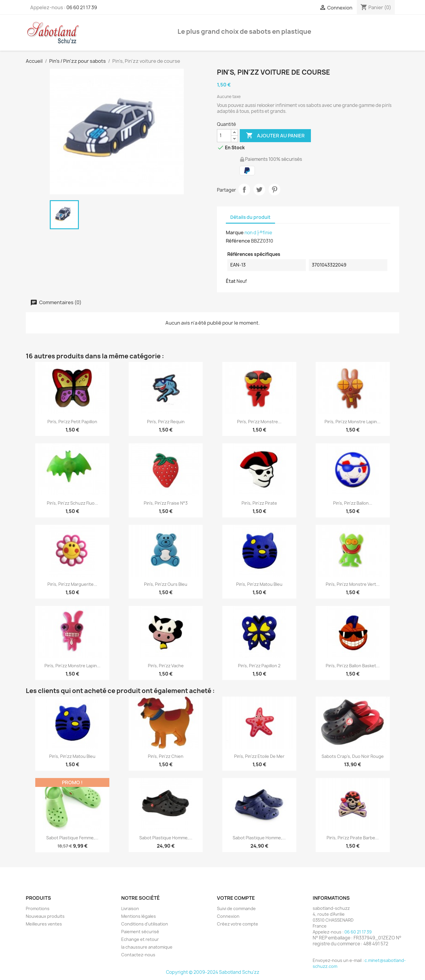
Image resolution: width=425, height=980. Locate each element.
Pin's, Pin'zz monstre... (259, 422)
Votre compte (236, 898)
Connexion (228, 916)
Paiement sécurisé (140, 932)
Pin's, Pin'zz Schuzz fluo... (72, 503)
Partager (244, 190)
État (231, 281)
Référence (238, 241)
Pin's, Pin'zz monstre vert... (353, 584)
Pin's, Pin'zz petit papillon (72, 422)
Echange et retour (140, 939)
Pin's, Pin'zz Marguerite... (72, 584)
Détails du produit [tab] (250, 217)
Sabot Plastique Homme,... (166, 838)
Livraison (130, 908)
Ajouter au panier (275, 136)
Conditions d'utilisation (145, 924)
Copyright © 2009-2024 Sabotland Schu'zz (213, 972)
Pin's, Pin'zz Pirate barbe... (353, 838)
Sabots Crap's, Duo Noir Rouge (353, 756)
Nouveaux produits (45, 916)
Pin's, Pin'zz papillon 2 (259, 666)
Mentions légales (139, 916)
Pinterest (274, 190)
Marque (235, 232)
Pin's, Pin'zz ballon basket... (353, 666)
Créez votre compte (238, 924)
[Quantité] (224, 136)
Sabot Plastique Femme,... (72, 838)
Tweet (259, 190)
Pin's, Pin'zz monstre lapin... (353, 422)
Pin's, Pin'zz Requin (166, 422)
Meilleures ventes (44, 924)
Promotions (38, 908)
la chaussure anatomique (147, 947)
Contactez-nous (138, 955)
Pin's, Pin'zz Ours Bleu (166, 584)
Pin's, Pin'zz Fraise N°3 (166, 503)
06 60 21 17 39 (82, 7)
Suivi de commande (236, 908)
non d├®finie (258, 233)
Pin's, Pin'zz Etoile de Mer (259, 756)
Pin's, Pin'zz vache (166, 666)
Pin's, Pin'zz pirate (259, 503)
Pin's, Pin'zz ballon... (353, 503)
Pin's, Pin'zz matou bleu (259, 584)
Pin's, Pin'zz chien (166, 756)
